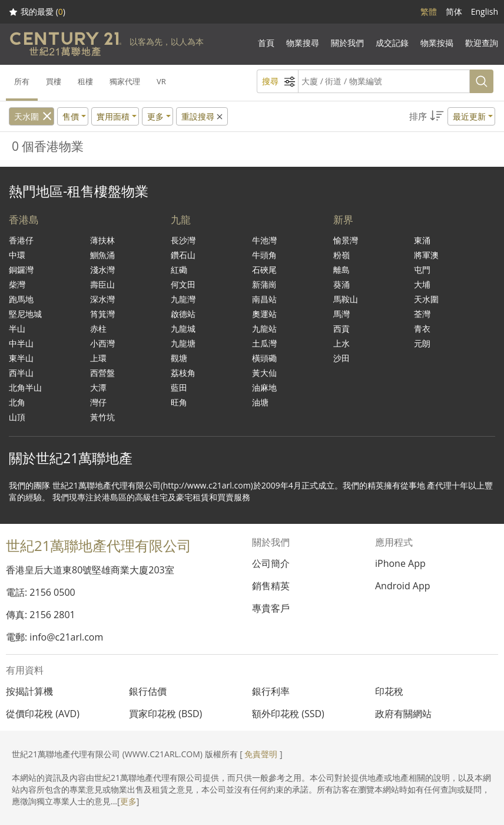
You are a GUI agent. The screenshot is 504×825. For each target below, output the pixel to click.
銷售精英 (271, 586)
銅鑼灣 (21, 270)
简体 (454, 11)
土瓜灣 (264, 343)
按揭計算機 (29, 691)
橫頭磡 (264, 358)
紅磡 (179, 270)
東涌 (422, 240)
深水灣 (102, 299)
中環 (17, 255)
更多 (128, 801)
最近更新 (469, 116)
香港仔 (21, 240)
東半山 (21, 358)
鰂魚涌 (102, 255)
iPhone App (400, 563)
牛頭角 (264, 255)
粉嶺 (341, 255)
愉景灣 (346, 240)
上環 (98, 358)
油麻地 (264, 387)
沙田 (341, 358)
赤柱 (98, 329)
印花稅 (389, 691)
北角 (17, 402)
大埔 (422, 284)
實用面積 (113, 116)
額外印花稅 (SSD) (288, 714)
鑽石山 (183, 255)
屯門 (422, 270)
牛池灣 (264, 240)
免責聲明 (261, 754)
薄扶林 (102, 240)
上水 (341, 343)
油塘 (260, 402)
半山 (17, 329)
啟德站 (183, 314)
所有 (22, 81)
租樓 (85, 81)
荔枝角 (183, 373)
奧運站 (264, 314)
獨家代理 (125, 81)
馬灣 (341, 314)
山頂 (17, 417)
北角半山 (25, 387)
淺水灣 (102, 270)
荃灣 (422, 314)
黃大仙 (264, 373)
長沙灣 (183, 240)
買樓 (54, 81)
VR (161, 81)
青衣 (422, 329)
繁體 (429, 11)
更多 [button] (155, 116)
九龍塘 (183, 343)
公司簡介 (271, 563)
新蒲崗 (264, 284)
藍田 (179, 387)
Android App (403, 586)
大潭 (98, 387)
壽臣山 (102, 284)
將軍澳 (426, 255)
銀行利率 (271, 691)
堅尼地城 (25, 314)
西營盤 (102, 373)
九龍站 (264, 329)
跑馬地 (21, 299)
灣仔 (98, 402)
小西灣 (102, 343)
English (485, 11)
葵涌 (341, 284)
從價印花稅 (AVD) (43, 714)
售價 (71, 116)
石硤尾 (264, 270)
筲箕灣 (102, 314)
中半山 (21, 343)
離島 (341, 270)
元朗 (422, 343)
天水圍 (26, 116)
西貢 (341, 329)
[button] (452, 116)
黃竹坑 (102, 417)
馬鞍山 (346, 299)
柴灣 (17, 284)
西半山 (21, 373)
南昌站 (264, 299)
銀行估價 (148, 691)
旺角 (179, 402)
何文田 (183, 284)
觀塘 (179, 358)
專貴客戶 (271, 608)
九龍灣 (183, 299)
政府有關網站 (403, 714)
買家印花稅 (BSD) (165, 714)
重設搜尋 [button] (203, 116)
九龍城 (183, 329)
